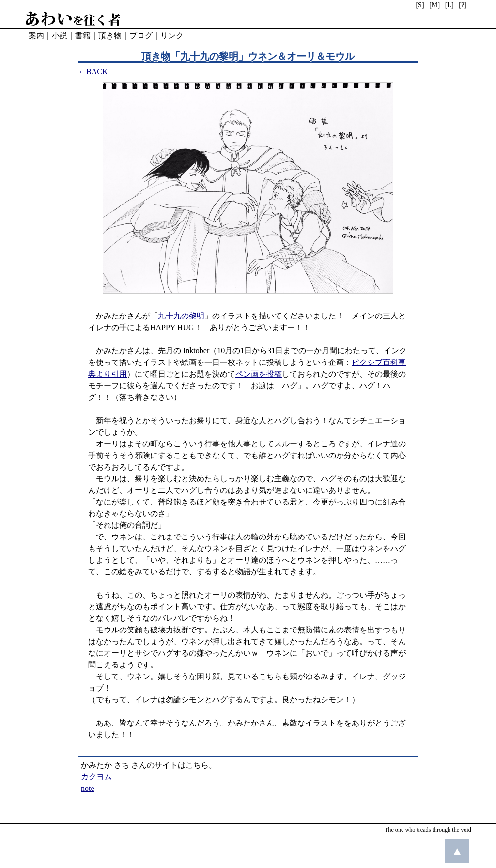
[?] (463, 5)
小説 (60, 36)
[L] (449, 5)
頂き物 (110, 36)
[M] (434, 5)
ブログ (141, 36)
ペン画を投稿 (259, 374)
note (88, 788)
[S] (420, 5)
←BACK (93, 71)
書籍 (83, 36)
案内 (36, 36)
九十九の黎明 (181, 316)
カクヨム (96, 777)
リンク (172, 36)
